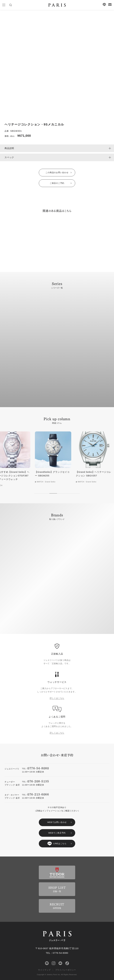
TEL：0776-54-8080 (57, 953)
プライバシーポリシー (66, 970)
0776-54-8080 (38, 768)
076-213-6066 (38, 794)
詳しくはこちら (57, 698)
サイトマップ (44, 970)
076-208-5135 (38, 781)
